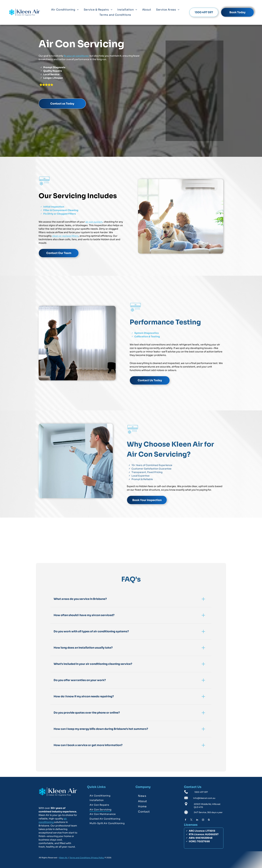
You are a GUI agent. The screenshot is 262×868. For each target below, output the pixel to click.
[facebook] (185, 820)
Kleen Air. (63, 858)
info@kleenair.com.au (204, 798)
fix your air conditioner (76, 56)
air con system (94, 222)
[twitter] (191, 820)
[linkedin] (197, 820)
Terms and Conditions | (80, 858)
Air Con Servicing (81, 44)
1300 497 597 (201, 792)
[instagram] (203, 820)
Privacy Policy (98, 858)
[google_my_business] (209, 820)
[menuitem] (65, 10)
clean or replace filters (65, 236)
